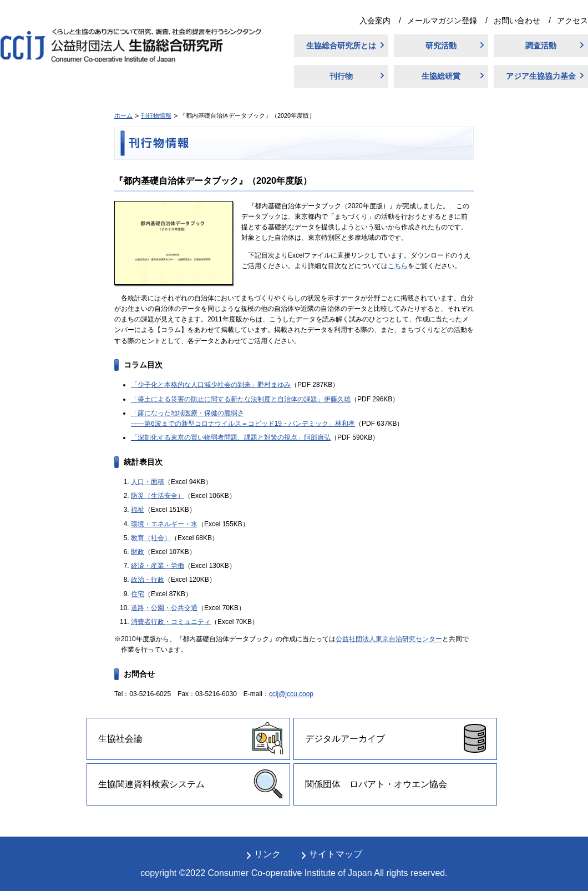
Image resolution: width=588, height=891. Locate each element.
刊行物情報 (156, 115)
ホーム (123, 115)
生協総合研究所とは (341, 46)
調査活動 (541, 46)
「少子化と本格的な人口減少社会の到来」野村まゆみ (211, 385)
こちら (398, 266)
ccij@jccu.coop (291, 694)
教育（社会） (151, 538)
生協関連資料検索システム (151, 784)
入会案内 (375, 21)
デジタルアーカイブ (345, 739)
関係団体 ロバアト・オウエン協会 (376, 784)
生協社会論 (120, 739)
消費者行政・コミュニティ (171, 622)
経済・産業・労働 (158, 566)
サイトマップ (336, 854)
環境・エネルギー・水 (164, 524)
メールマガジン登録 (442, 21)
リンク (267, 854)
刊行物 (341, 76)
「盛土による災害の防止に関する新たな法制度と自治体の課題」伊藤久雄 (241, 399)
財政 (138, 552)
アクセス (572, 21)
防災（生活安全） (158, 496)
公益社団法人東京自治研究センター (389, 639)
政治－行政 (148, 580)
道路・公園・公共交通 (164, 608)
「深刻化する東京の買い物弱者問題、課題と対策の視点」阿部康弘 (231, 437)
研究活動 (441, 46)
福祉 (138, 510)
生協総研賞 (441, 76)
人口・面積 (148, 482)
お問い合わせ (517, 21)
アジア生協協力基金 (541, 76)
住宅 (138, 594)
